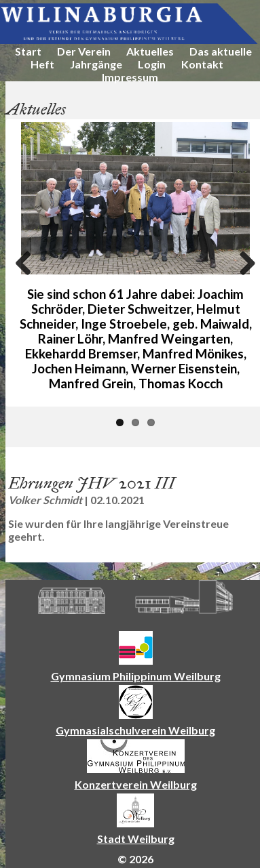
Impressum (130, 77)
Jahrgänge (96, 64)
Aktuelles (150, 51)
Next (242, 263)
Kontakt (202, 64)
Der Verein (84, 51)
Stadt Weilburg (136, 839)
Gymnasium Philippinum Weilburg (136, 676)
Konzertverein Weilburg (136, 784)
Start (28, 51)
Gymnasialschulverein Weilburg (135, 730)
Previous (29, 263)
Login (152, 64)
